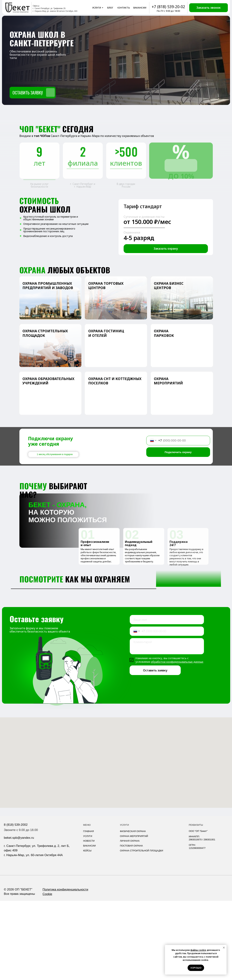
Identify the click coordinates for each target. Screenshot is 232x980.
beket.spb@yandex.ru (19, 917)
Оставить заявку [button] (28, 93)
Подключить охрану (178, 452)
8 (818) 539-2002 (16, 904)
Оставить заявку (155, 750)
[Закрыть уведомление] (224, 948)
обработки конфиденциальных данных (177, 741)
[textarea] (167, 725)
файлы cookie (198, 950)
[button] (209, 8)
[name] (167, 699)
